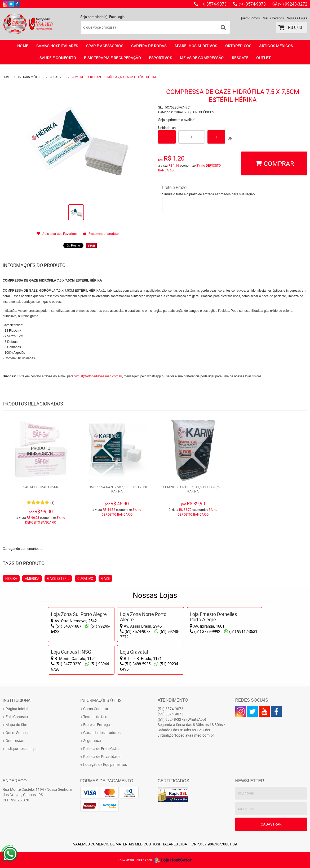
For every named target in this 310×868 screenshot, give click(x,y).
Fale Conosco (17, 717)
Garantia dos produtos (102, 733)
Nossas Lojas (297, 18)
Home (23, 46)
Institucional (18, 700)
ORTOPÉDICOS (238, 46)
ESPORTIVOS (160, 58)
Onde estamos (17, 740)
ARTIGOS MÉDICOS (276, 46)
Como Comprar (96, 709)
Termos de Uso (95, 717)
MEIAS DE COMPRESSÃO (202, 58)
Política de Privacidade (102, 756)
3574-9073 (213, 4)
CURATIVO (85, 578)
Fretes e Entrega (97, 725)
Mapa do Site (16, 725)
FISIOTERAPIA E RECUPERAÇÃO (112, 58)
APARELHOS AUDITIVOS (196, 46)
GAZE (105, 578)
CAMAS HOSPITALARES (57, 46)
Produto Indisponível (41, 451)
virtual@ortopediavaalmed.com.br (98, 376)
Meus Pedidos (273, 18)
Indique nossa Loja (21, 748)
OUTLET (263, 58)
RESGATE (240, 58)
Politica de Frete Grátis (102, 748)
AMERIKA (32, 578)
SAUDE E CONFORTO (58, 58)
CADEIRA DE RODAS (149, 46)
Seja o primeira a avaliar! (176, 120)
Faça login (117, 17)
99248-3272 (293, 4)
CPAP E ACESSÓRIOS (105, 46)
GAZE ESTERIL (58, 578)
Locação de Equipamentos (105, 764)
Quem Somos (250, 18)
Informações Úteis (101, 700)
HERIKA (11, 578)
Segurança (92, 740)
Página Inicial (17, 709)
